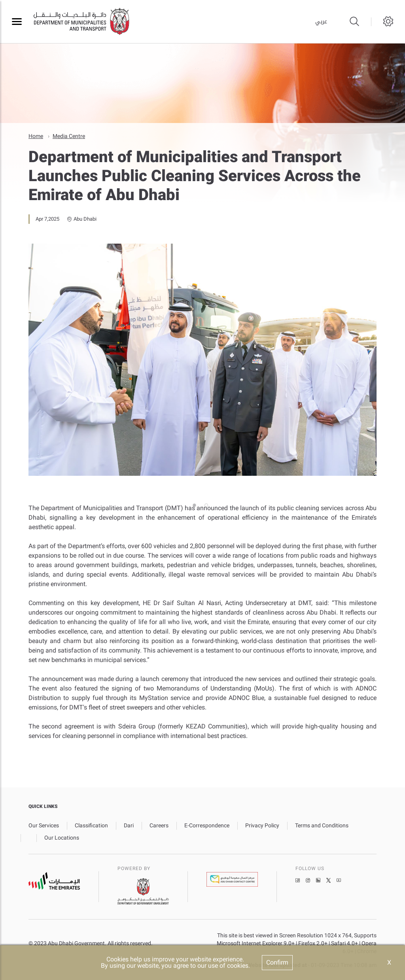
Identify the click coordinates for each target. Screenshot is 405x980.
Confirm (277, 962)
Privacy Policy (262, 825)
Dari (129, 825)
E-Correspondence (207, 825)
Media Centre (69, 136)
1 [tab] (197, 493)
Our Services (44, 825)
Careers (159, 825)
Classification (91, 825)
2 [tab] (208, 493)
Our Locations (62, 838)
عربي (321, 22)
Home (36, 136)
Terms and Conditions (322, 825)
